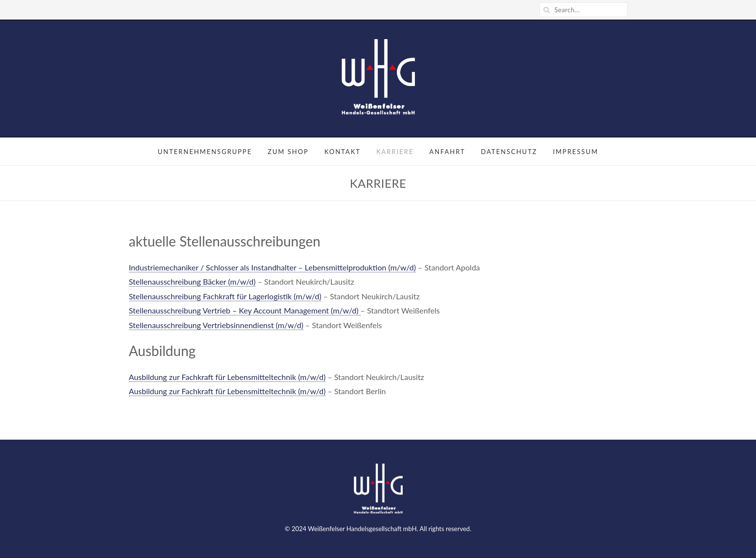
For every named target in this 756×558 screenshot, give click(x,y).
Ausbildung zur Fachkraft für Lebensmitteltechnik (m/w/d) (227, 377)
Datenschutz (509, 152)
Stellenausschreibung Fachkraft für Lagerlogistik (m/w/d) (225, 296)
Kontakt (343, 152)
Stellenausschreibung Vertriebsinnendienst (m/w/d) (216, 325)
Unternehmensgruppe (205, 152)
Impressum (575, 152)
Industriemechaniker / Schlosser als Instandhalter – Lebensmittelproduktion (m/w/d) (272, 267)
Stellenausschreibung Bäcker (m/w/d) (193, 281)
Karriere (395, 152)
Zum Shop (288, 152)
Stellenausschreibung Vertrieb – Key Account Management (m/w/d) (245, 310)
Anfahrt (447, 152)
